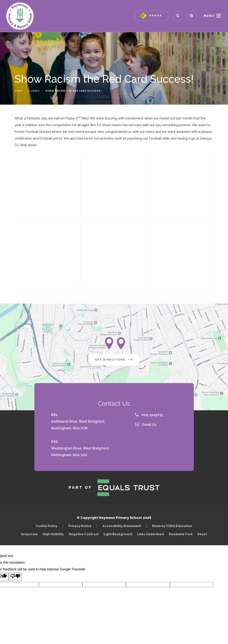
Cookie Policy (46, 526)
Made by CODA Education (173, 526)
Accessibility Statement (122, 526)
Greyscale (29, 534)
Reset (202, 534)
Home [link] (18, 91)
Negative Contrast (84, 534)
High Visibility (53, 534)
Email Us (146, 425)
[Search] (178, 16)
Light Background (118, 534)
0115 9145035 (149, 415)
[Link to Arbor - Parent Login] (152, 16)
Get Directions (117, 361)
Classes (34, 91)
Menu (209, 16)
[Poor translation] (15, 577)
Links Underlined (150, 534)
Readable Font (181, 534)
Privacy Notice (80, 526)
